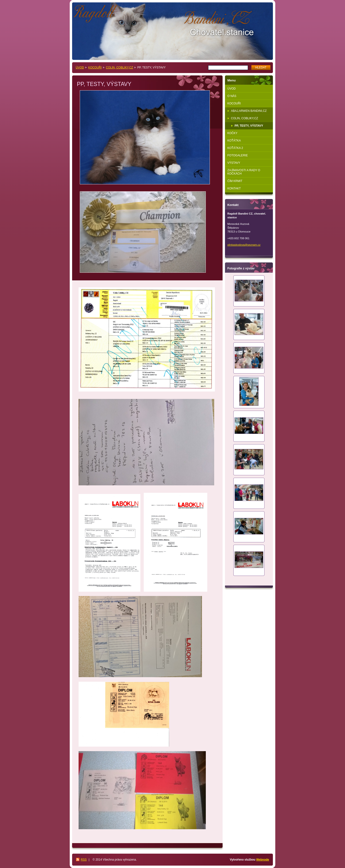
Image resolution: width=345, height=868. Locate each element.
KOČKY (232, 133)
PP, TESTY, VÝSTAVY (249, 126)
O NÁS (232, 96)
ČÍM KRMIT (235, 181)
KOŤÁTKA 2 (235, 148)
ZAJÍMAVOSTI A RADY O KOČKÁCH (244, 172)
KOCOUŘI (95, 68)
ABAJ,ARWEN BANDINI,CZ (249, 111)
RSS (84, 860)
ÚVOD (80, 68)
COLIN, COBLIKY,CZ (119, 68)
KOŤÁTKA (234, 141)
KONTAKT (234, 188)
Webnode (263, 860)
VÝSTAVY (234, 163)
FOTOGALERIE (238, 155)
